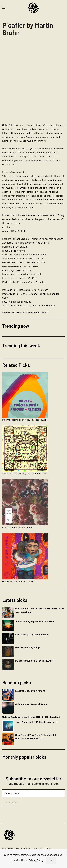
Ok (51, 860)
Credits (47, 848)
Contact (37, 848)
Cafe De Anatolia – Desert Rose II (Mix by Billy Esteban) (31, 717)
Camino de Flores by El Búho (17, 527)
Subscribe (12, 802)
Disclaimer (8, 848)
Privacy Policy (23, 848)
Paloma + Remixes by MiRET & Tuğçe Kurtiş (25, 420)
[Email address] (33, 793)
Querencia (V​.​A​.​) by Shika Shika (18, 581)
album (7, 313)
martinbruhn (20, 313)
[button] (4, 8)
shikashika (35, 313)
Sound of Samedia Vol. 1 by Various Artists (24, 473)
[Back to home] (33, 8)
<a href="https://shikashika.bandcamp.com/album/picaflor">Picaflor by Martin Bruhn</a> (29, 78)
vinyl (46, 313)
